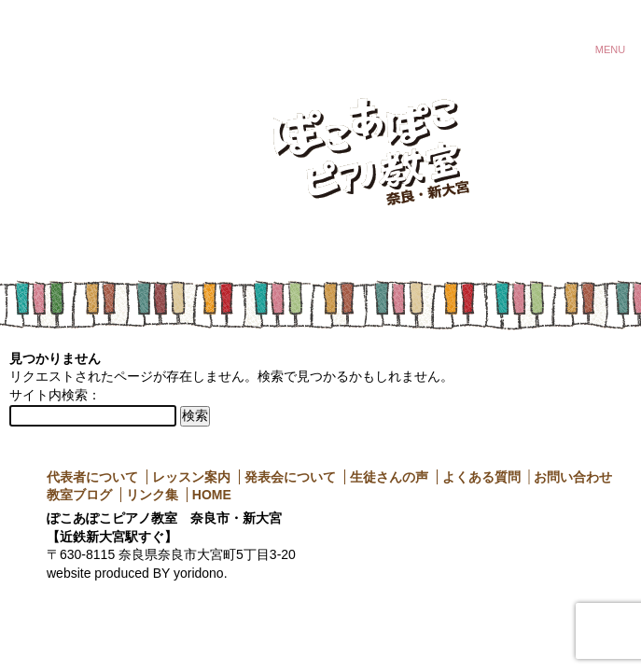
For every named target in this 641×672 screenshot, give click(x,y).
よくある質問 (481, 477)
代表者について (92, 477)
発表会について (290, 477)
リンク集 (152, 495)
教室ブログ (79, 495)
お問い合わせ (573, 477)
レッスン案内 (191, 477)
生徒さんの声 (389, 477)
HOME (212, 495)
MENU (610, 47)
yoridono (199, 573)
